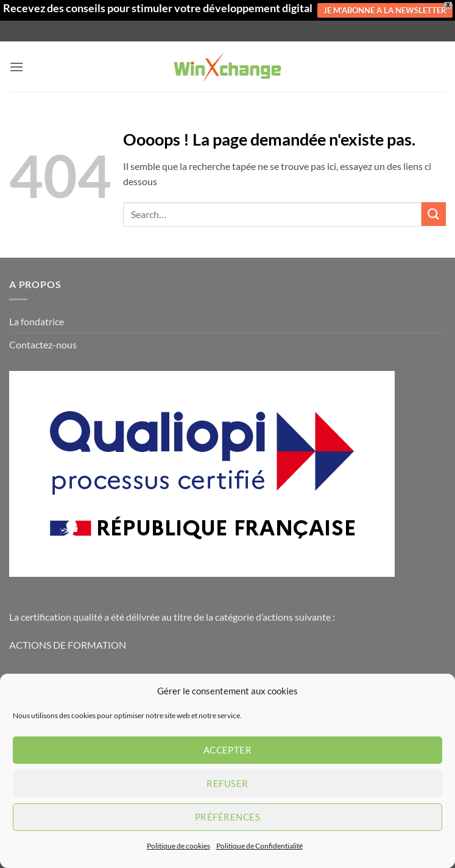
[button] (16, 67)
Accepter (228, 750)
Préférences (227, 817)
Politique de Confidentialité (259, 846)
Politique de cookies (178, 846)
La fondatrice (37, 321)
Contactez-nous (43, 344)
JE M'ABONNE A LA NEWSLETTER (385, 10)
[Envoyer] (434, 214)
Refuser (227, 783)
